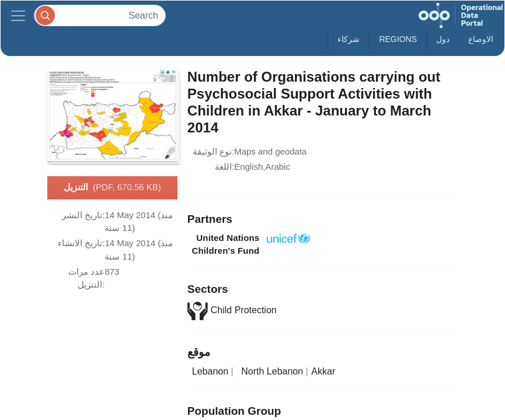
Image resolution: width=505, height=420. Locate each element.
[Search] (100, 15)
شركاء (349, 39)
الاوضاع (481, 39)
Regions (398, 39)
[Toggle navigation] (18, 15)
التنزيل (112, 188)
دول (443, 39)
